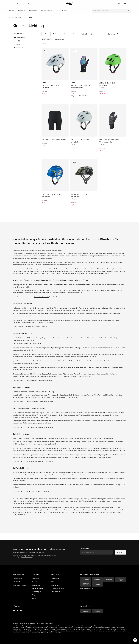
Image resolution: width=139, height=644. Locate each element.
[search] (129, 11)
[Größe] (66, 34)
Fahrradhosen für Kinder (34, 380)
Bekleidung (18, 34)
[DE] (120, 4)
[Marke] (46, 34)
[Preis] (56, 34)
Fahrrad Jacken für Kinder (34, 401)
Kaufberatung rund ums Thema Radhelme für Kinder (53, 320)
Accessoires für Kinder (41, 297)
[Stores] (12, 4)
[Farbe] (76, 34)
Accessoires (19, 48)
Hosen (17, 41)
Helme (17, 44)
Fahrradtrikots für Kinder (34, 491)
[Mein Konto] (125, 4)
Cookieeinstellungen (58, 588)
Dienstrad (30, 4)
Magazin (39, 4)
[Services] (22, 4)
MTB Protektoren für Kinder (35, 427)
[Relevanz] (121, 34)
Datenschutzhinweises (27, 557)
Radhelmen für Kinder (33, 327)
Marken (65, 11)
